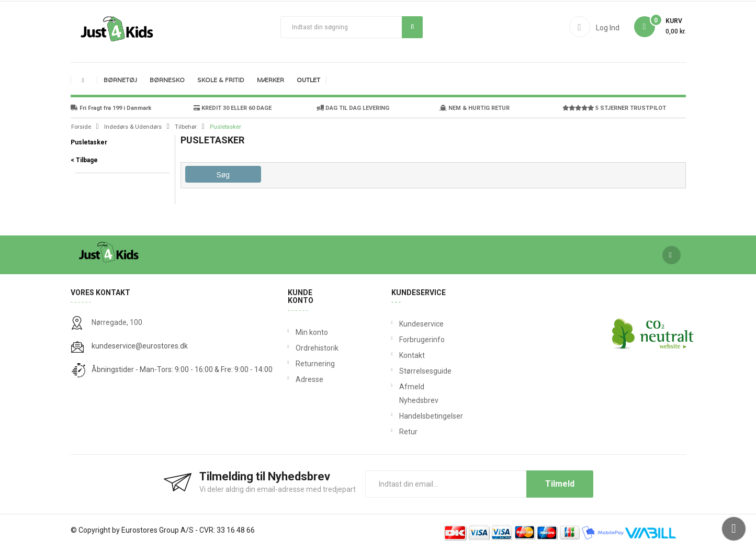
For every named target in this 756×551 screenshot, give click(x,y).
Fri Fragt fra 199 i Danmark (111, 108)
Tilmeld (560, 484)
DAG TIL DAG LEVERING (353, 108)
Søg (413, 27)
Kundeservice (402, 324)
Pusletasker (89, 142)
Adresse (309, 379)
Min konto (312, 332)
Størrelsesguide (402, 371)
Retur (402, 432)
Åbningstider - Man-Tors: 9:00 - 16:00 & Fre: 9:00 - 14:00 (182, 369)
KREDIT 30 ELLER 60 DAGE (233, 108)
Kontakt (402, 355)
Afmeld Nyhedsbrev (402, 393)
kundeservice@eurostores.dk (140, 346)
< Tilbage (84, 160)
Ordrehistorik (314, 348)
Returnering (314, 364)
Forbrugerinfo (402, 340)
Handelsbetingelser (402, 416)
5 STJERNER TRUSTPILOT (614, 108)
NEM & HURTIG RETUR (475, 108)
